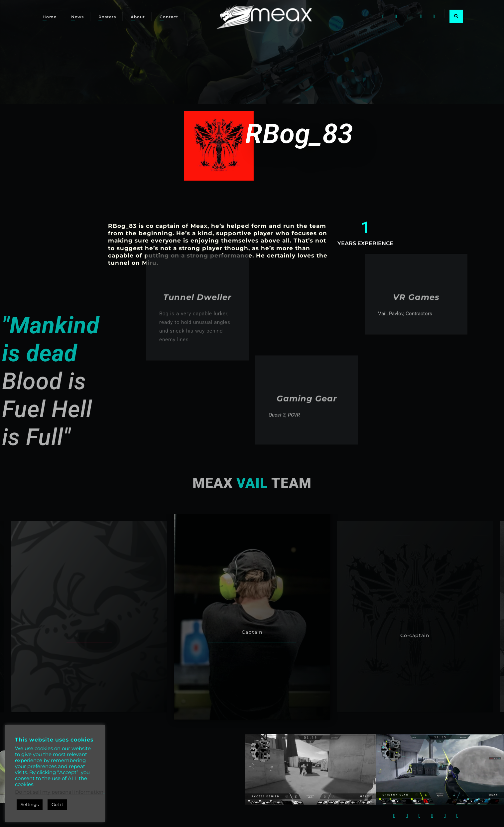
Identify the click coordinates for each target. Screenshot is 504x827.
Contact (169, 17)
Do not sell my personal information (59, 792)
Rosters (107, 17)
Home (50, 17)
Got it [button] (57, 804)
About (138, 17)
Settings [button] (30, 804)
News (77, 17)
